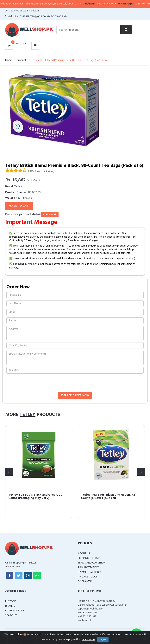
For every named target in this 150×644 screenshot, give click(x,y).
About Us (84, 554)
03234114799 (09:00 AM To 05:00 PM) (43, 17)
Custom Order (15, 611)
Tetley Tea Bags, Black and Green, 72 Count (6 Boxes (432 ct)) (108, 497)
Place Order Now (75, 395)
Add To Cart (19, 206)
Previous (9, 472)
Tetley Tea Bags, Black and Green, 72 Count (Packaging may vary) (35, 497)
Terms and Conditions (92, 563)
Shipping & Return (90, 558)
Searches (11, 615)
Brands (10, 606)
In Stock (11, 601)
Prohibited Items (89, 567)
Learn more (88, 639)
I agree (103, 640)
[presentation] (36, 383)
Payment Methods (90, 572)
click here (50, 215)
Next (141, 472)
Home (9, 60)
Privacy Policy (88, 577)
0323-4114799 (109, 4)
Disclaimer (85, 581)
